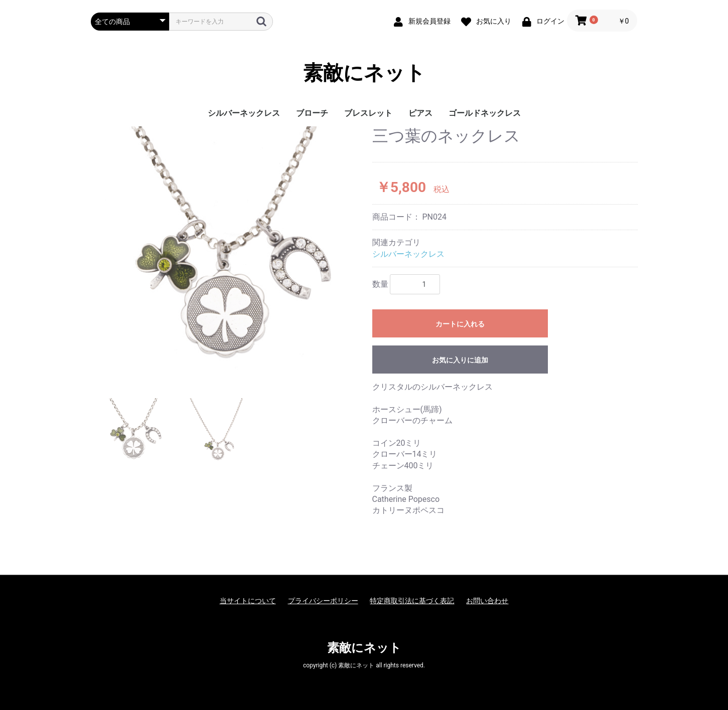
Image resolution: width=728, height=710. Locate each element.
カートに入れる (460, 324)
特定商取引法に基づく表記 (412, 601)
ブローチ (312, 113)
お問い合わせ (487, 601)
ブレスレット (368, 113)
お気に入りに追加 (460, 360)
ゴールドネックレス (485, 113)
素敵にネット (364, 73)
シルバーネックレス (244, 113)
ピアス (420, 113)
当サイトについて (248, 601)
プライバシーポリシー (323, 601)
